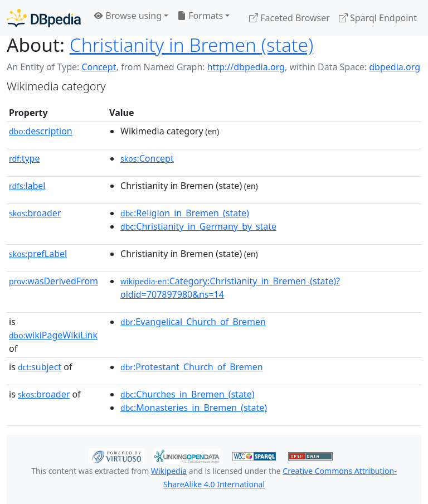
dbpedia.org (395, 67)
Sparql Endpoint (378, 18)
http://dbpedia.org (246, 67)
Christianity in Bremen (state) (191, 45)
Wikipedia (169, 471)
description (41, 131)
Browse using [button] (128, 16)
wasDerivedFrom (53, 281)
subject (40, 367)
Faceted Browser (290, 18)
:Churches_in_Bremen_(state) (187, 394)
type (25, 158)
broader (35, 213)
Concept (99, 67)
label (27, 186)
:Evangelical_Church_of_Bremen (193, 322)
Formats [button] (200, 16)
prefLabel (38, 254)
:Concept (147, 158)
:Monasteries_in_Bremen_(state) (194, 408)
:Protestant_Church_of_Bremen (192, 367)
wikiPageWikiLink (53, 335)
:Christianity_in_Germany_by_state (198, 226)
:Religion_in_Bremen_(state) (185, 213)
